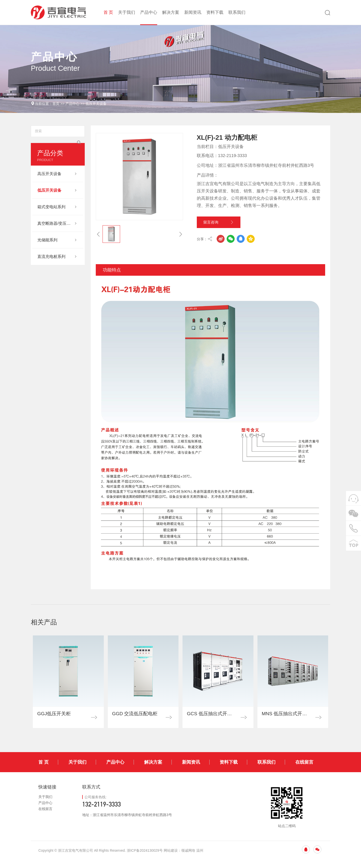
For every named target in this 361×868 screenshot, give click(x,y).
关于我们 (127, 12)
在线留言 (304, 770)
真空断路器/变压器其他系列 (55, 223)
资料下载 (215, 12)
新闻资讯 (193, 12)
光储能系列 (47, 240)
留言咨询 (224, 225)
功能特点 (112, 276)
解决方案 (171, 12)
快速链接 (47, 795)
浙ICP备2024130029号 (145, 858)
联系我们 (237, 12)
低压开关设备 (96, 104)
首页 (56, 104)
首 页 (108, 12)
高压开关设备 (49, 174)
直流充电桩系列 (51, 257)
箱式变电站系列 (51, 207)
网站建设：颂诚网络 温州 (184, 858)
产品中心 (149, 12)
